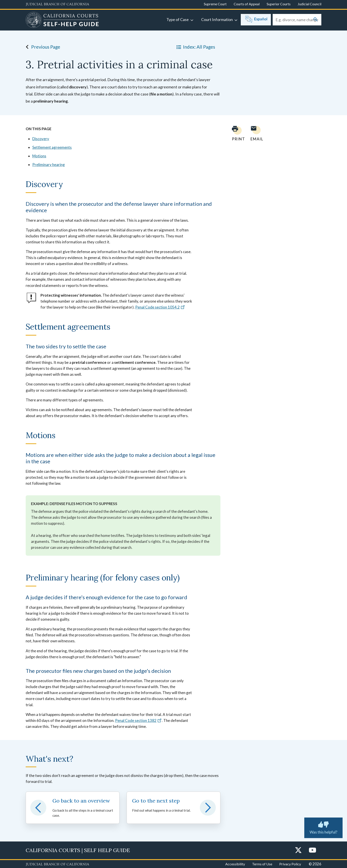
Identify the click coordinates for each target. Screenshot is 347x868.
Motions (39, 156)
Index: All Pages (195, 47)
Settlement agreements (52, 147)
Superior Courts (279, 4)
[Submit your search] (316, 20)
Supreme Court (215, 4)
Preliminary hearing (49, 165)
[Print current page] (236, 133)
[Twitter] (298, 850)
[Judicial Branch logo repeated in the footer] (57, 864)
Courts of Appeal (247, 4)
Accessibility (235, 864)
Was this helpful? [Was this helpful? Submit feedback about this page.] (323, 827)
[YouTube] (312, 850)
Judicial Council (309, 4)
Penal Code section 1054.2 (160, 307)
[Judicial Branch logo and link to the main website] (57, 4)
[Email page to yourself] (256, 133)
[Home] (62, 21)
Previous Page (42, 47)
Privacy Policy (290, 864)
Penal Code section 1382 (138, 720)
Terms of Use (262, 864)
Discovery (41, 139)
